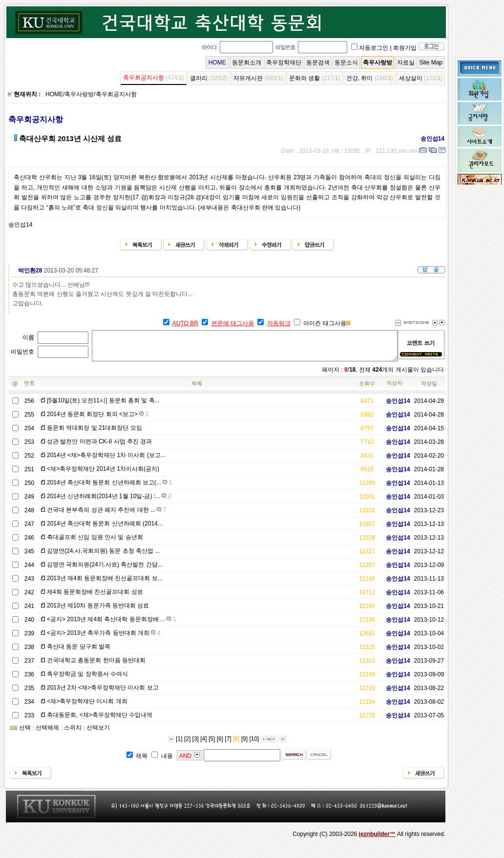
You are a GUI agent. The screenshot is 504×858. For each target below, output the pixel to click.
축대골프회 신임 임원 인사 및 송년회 (95, 543)
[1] (179, 745)
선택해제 (47, 733)
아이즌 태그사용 (325, 323)
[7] (228, 745)
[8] (236, 745)
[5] (212, 745)
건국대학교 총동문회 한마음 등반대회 (96, 666)
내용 (167, 762)
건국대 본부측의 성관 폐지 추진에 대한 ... (106, 516)
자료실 (406, 63)
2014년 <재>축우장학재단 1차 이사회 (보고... (106, 461)
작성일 (429, 389)
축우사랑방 (378, 63)
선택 (25, 733)
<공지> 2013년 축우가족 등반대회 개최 (104, 639)
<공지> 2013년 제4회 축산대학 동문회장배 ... (111, 625)
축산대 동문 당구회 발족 (79, 652)
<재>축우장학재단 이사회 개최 (87, 707)
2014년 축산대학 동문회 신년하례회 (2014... (105, 529)
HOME (217, 63)
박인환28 (27, 271)
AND (185, 762)
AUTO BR (185, 323)
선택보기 (98, 733)
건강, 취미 (360, 78)
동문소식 (346, 63)
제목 (197, 389)
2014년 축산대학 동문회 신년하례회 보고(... (109, 488)
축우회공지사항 (144, 78)
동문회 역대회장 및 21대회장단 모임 (94, 434)
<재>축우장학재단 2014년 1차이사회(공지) (103, 475)
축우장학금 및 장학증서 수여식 (87, 680)
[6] (220, 745)
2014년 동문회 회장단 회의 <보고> (98, 420)
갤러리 (199, 78)
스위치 (73, 733)
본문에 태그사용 (233, 323)
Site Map (431, 63)
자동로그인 (374, 48)
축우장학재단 (284, 63)
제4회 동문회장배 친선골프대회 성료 (95, 598)
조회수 (367, 389)
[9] (244, 745)
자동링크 (279, 323)
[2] (187, 745)
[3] (196, 745)
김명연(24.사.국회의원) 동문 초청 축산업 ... (103, 557)
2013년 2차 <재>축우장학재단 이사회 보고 (103, 693)
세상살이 (411, 78)
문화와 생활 (304, 78)
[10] (254, 745)
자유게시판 (248, 78)
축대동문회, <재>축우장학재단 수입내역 (100, 721)
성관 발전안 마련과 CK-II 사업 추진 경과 (99, 447)
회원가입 (405, 48)
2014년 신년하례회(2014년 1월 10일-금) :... (109, 502)
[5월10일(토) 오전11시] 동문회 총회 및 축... (103, 406)
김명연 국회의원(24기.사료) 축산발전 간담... (105, 570)
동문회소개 (247, 63)
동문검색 (318, 63)
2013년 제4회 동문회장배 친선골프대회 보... (105, 584)
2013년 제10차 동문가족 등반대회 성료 (98, 611)
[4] (203, 745)
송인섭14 (429, 139)
